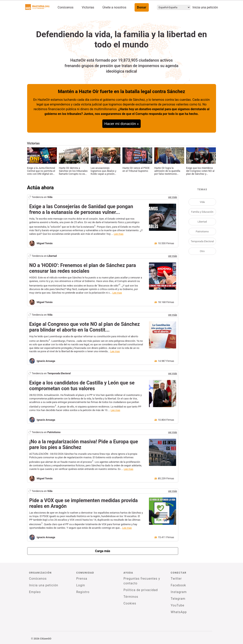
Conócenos (66, 7)
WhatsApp (179, 612)
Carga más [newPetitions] (103, 551)
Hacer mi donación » (122, 124)
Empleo (35, 592)
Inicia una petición (205, 7)
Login (81, 585)
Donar (142, 7)
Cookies (130, 603)
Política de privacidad (141, 590)
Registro (83, 592)
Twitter (176, 579)
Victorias (88, 7)
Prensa (82, 579)
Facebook (178, 585)
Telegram (178, 599)
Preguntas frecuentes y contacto (142, 581)
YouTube (178, 605)
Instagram (179, 592)
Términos (131, 597)
